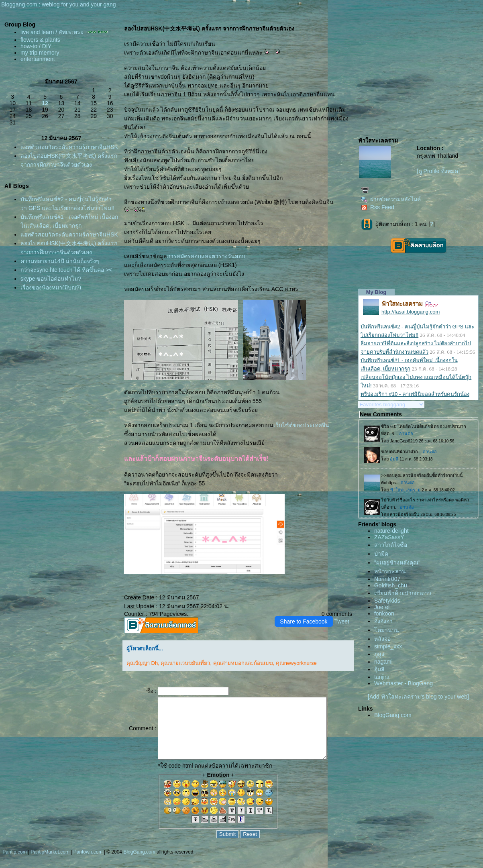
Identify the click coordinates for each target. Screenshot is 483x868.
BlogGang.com (393, 715)
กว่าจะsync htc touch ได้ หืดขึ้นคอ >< (66, 287)
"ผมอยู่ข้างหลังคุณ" (397, 562)
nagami (383, 662)
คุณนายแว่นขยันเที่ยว (185, 663)
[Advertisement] (418, 71)
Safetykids (387, 601)
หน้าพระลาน (390, 571)
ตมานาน (387, 630)
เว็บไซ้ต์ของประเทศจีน (301, 425)
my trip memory (40, 53)
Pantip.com (14, 864)
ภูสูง (379, 654)
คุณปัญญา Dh (141, 663)
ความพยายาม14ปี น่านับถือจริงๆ (60, 279)
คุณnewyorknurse (296, 663)
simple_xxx (388, 646)
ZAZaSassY (389, 537)
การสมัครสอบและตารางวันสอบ (205, 256)
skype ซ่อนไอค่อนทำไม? (51, 296)
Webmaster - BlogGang (404, 683)
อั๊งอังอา (383, 621)
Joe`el (382, 607)
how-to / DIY (36, 46)
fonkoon (384, 613)
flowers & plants (40, 40)
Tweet (342, 621)
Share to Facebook (304, 621)
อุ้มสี (379, 669)
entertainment (38, 59)
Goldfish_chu (391, 585)
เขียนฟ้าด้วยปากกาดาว (403, 593)
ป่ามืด (381, 554)
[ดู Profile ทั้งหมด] (438, 171)
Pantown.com (88, 864)
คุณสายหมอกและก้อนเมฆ (242, 663)
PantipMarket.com (50, 864)
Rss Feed (378, 207)
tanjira (382, 677)
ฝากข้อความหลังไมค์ (391, 199)
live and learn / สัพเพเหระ (52, 32)
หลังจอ (382, 639)
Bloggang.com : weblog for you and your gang (59, 4)
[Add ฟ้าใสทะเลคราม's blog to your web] (418, 697)
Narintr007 (387, 579)
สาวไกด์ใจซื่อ (391, 545)
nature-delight (391, 531)
